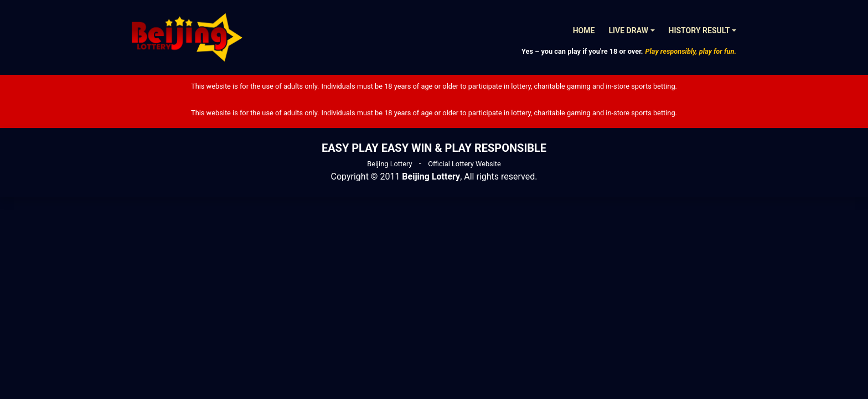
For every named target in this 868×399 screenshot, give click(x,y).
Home (584, 30)
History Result (699, 30)
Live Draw (628, 30)
